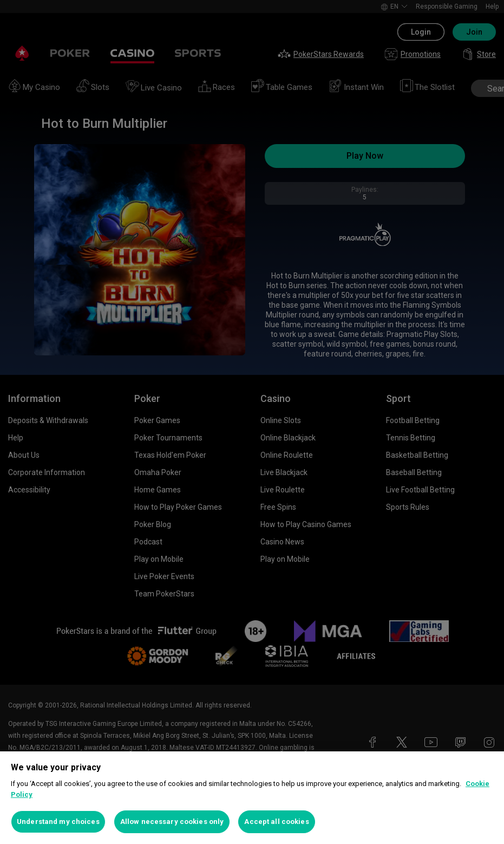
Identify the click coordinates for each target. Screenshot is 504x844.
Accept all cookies (276, 822)
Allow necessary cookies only (172, 822)
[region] (252, 798)
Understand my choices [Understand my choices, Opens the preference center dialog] (58, 822)
